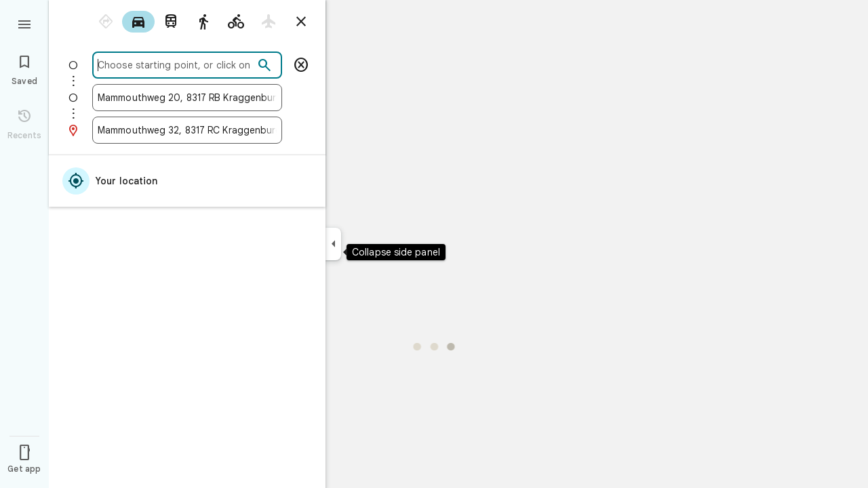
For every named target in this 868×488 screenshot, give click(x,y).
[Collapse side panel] (333, 244)
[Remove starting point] (301, 65)
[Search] (264, 66)
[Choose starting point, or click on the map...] (176, 65)
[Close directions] (301, 22)
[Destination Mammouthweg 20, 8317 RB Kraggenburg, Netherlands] (187, 98)
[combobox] (176, 65)
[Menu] (24, 23)
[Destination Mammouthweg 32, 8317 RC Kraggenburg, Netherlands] (187, 130)
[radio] (106, 22)
